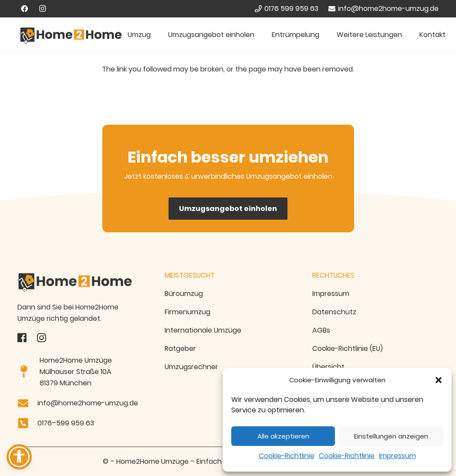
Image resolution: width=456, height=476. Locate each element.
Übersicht (328, 367)
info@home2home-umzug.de (88, 403)
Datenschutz (334, 312)
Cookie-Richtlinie (287, 456)
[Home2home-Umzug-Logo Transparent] (81, 282)
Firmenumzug (187, 312)
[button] (439, 380)
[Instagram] (43, 9)
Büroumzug (184, 294)
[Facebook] (24, 9)
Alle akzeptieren (283, 436)
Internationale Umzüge (203, 330)
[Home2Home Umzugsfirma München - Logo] (71, 35)
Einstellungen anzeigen (391, 436)
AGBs (321, 330)
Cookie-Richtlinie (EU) (348, 348)
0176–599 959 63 (66, 423)
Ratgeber (180, 348)
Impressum (397, 456)
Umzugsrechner (191, 367)
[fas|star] (22, 338)
